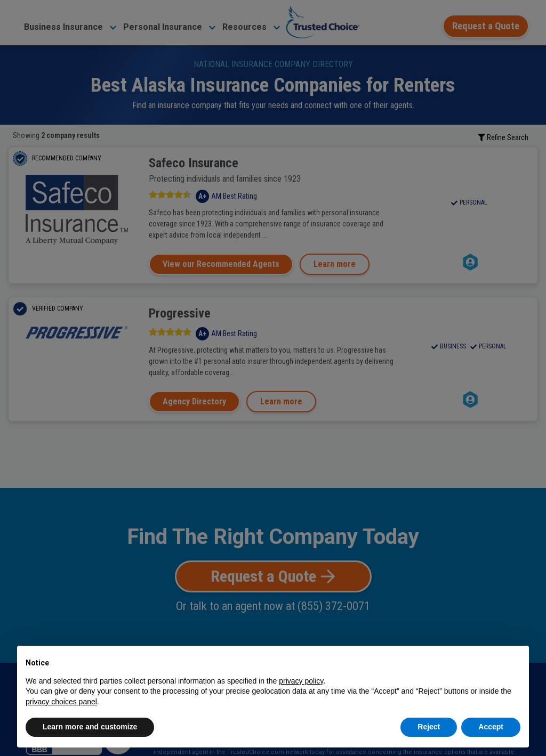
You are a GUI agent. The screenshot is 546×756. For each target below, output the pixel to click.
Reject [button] (429, 727)
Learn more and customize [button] (90, 727)
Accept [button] (491, 727)
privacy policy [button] (301, 681)
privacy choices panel (61, 702)
